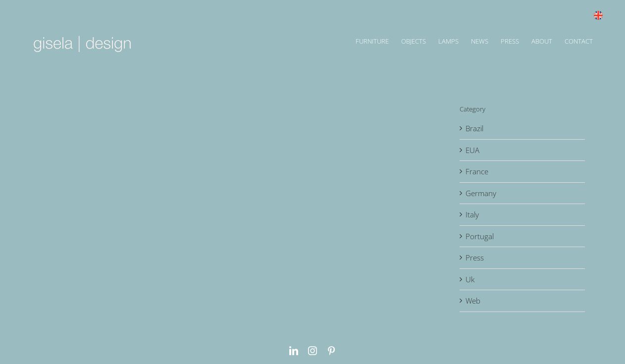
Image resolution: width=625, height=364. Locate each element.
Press (475, 258)
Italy (472, 214)
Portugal (480, 236)
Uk (470, 279)
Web (473, 301)
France (477, 171)
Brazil (474, 128)
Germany (481, 193)
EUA (472, 150)
